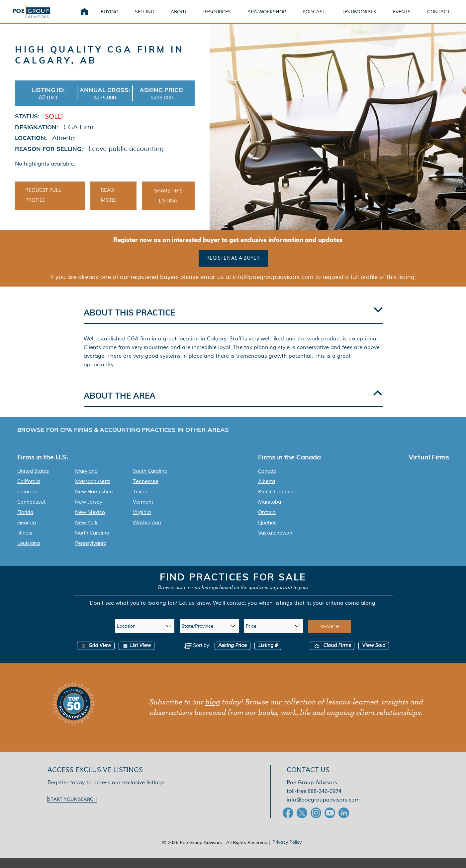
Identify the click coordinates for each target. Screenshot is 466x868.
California (29, 492)
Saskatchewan (275, 543)
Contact (446, 16)
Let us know (194, 613)
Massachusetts (93, 492)
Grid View (96, 656)
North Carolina (92, 543)
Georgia (27, 533)
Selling (152, 16)
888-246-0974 (325, 801)
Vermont (143, 512)
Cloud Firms (332, 656)
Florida (25, 523)
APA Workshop (275, 16)
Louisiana (29, 554)
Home (92, 17)
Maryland (86, 481)
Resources (225, 16)
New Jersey (89, 512)
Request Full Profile (43, 205)
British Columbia (277, 502)
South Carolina (150, 481)
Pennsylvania (91, 554)
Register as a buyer (233, 268)
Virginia (142, 523)
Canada (267, 481)
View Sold (374, 656)
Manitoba (270, 512)
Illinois (25, 543)
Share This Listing (168, 206)
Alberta (267, 492)
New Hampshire (94, 502)
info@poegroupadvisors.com (323, 810)
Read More (108, 205)
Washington (147, 533)
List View (137, 656)
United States (33, 481)
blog (213, 712)
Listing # (268, 656)
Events (410, 16)
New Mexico (90, 523)
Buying (117, 16)
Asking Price (233, 656)
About (187, 16)
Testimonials (367, 16)
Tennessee (146, 492)
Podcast (322, 16)
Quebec (267, 533)
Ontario (267, 523)
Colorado (28, 502)
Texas (140, 502)
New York (86, 533)
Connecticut (31, 512)
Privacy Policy (287, 852)
